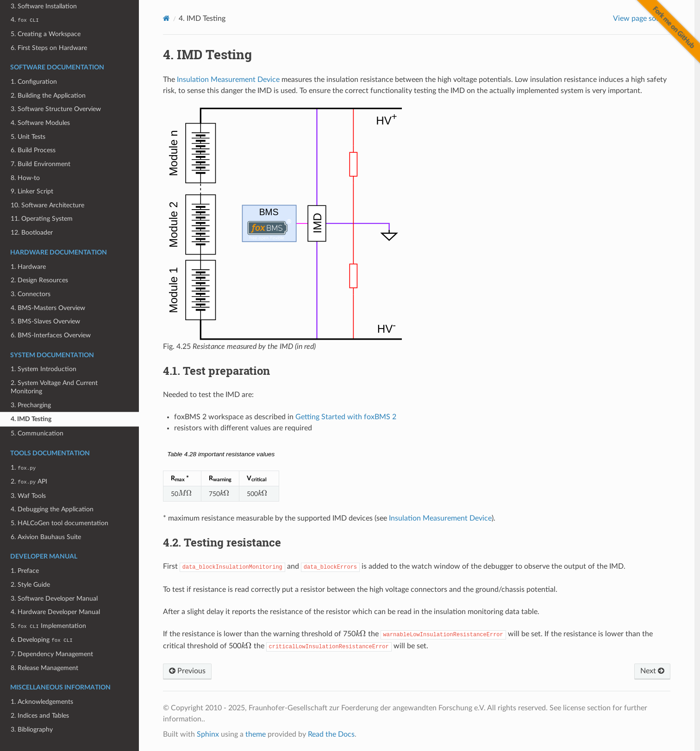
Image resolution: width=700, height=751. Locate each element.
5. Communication (37, 433)
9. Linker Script (32, 191)
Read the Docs (331, 734)
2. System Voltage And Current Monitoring (54, 387)
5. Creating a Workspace (46, 34)
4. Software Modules (40, 123)
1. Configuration (34, 82)
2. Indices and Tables (40, 716)
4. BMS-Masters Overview (48, 308)
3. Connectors (31, 294)
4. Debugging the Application (52, 509)
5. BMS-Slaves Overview (45, 321)
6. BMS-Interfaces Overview (51, 335)
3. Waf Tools (28, 496)
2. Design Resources (39, 280)
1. (23, 468)
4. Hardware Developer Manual (55, 612)
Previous (187, 671)
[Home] (166, 18)
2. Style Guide (30, 585)
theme (256, 734)
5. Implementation (48, 626)
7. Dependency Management (52, 654)
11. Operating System (42, 219)
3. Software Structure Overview (56, 109)
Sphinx (208, 734)
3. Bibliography (32, 729)
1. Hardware (28, 267)
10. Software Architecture (47, 205)
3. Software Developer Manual (54, 599)
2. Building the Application (48, 96)
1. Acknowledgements (42, 702)
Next (652, 671)
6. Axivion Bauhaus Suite (46, 537)
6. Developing (41, 640)
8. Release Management (44, 668)
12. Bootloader (32, 233)
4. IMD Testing (31, 419)
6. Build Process (33, 150)
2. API (29, 481)
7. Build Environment (41, 164)
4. (25, 20)
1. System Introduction (44, 369)
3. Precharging (31, 405)
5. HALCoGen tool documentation (59, 523)
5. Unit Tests (28, 137)
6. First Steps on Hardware (49, 48)
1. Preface (25, 571)
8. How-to (25, 178)
